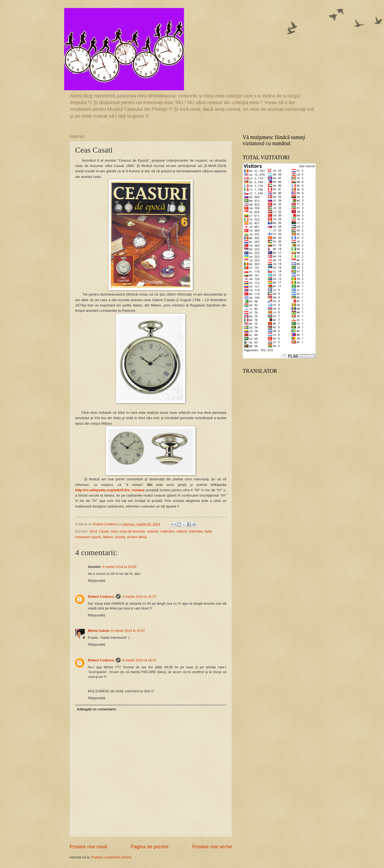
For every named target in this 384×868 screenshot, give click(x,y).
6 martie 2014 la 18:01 (139, 660)
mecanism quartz (88, 537)
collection (168, 531)
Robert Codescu (101, 597)
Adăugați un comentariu (96, 709)
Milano (108, 537)
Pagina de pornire (150, 847)
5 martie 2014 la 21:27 (139, 597)
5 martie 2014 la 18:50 (119, 567)
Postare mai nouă (88, 847)
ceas (114, 531)
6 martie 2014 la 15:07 (128, 631)
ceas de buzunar (132, 531)
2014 (93, 531)
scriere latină (137, 537)
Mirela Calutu (99, 631)
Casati (104, 531)
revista (120, 537)
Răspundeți (97, 581)
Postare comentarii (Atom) (111, 857)
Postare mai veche (212, 847)
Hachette (196, 531)
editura (182, 531)
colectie (153, 531)
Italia (208, 531)
